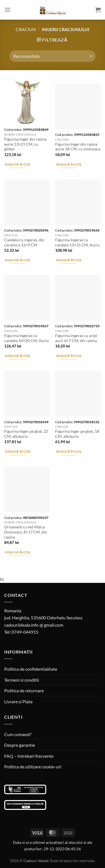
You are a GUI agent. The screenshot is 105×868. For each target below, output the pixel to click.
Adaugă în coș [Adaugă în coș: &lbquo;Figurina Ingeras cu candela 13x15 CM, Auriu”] (69, 260)
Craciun (26, 29)
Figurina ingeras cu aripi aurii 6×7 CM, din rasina (76, 338)
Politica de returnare (24, 690)
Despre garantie (20, 745)
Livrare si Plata (18, 701)
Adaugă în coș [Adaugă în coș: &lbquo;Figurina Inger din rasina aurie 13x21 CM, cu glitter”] (17, 164)
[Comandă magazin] (52, 56)
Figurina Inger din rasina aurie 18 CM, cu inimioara (78, 147)
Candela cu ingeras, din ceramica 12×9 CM (24, 242)
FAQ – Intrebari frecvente (29, 756)
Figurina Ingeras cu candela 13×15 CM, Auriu (77, 242)
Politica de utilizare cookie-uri (33, 767)
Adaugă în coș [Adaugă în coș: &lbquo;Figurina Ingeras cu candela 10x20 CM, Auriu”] (17, 356)
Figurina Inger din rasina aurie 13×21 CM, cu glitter (25, 144)
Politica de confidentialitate (31, 669)
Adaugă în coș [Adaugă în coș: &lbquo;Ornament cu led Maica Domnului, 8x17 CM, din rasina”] (17, 552)
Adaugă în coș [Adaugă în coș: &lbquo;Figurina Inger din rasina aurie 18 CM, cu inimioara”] (69, 164)
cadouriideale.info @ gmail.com (34, 625)
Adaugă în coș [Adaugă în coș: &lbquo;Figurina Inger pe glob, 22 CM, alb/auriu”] (17, 451)
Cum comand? (18, 734)
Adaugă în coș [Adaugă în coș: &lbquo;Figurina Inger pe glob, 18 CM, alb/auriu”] (69, 451)
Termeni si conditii (22, 680)
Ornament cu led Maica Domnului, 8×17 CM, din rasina (26, 532)
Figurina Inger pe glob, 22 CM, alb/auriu (26, 434)
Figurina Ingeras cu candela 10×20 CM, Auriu (26, 338)
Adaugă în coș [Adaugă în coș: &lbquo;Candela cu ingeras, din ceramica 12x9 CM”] (17, 260)
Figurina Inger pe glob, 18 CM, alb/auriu (77, 434)
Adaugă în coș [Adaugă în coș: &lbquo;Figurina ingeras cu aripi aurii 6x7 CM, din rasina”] (69, 356)
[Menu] (8, 10)
